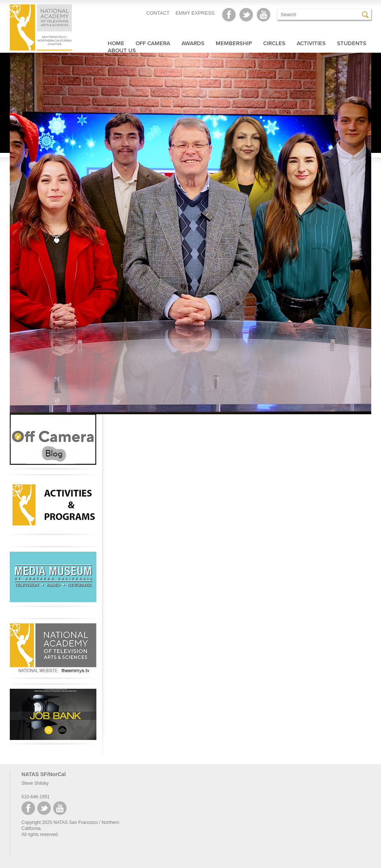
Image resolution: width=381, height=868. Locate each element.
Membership (234, 43)
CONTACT (158, 13)
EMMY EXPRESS (195, 13)
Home (116, 43)
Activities (311, 43)
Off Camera (153, 43)
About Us (122, 50)
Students (352, 43)
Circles (274, 43)
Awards (193, 43)
